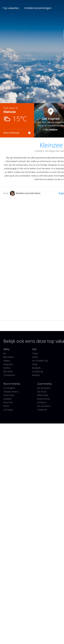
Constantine (9, 375)
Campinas (42, 410)
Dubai (35, 357)
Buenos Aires (44, 399)
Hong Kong (37, 371)
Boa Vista (8, 371)
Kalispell (7, 399)
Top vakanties (11, 8)
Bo (5, 353)
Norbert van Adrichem (25, 193)
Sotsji (35, 364)
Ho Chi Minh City (40, 361)
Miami (6, 406)
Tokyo (35, 353)
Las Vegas (8, 410)
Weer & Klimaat (11, 133)
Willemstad (43, 395)
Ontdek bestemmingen (38, 8)
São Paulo (42, 392)
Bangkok (36, 368)
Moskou (36, 375)
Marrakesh (9, 357)
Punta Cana (9, 395)
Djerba (7, 368)
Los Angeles (9, 388)
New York (8, 402)
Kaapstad (8, 364)
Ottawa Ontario (11, 392)
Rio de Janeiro (44, 388)
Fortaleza (42, 402)
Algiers (7, 361)
